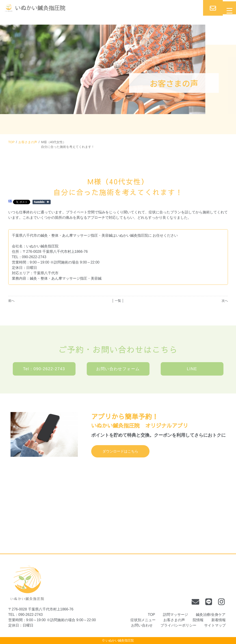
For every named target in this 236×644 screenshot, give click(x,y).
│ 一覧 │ (118, 301)
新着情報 (219, 620)
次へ (225, 301)
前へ (11, 301)
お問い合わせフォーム (118, 369)
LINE (192, 369)
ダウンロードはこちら (120, 451)
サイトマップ (215, 625)
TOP (12, 142)
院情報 (198, 620)
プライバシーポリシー (178, 625)
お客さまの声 (28, 142)
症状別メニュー (143, 620)
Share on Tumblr (42, 202)
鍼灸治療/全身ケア (211, 615)
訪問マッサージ (175, 615)
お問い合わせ (142, 625)
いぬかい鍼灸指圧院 (120, 640)
